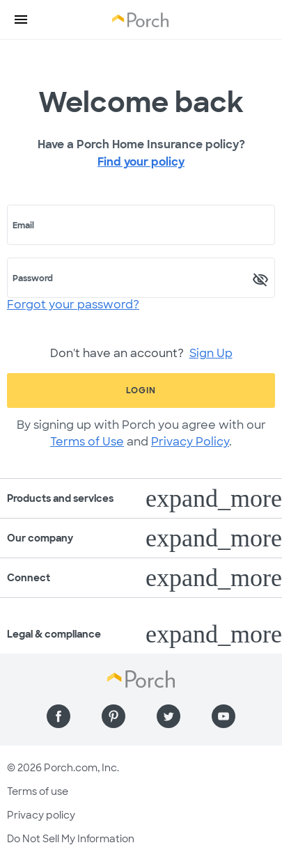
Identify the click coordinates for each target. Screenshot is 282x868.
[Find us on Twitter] (169, 716)
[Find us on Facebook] (58, 716)
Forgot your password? (73, 305)
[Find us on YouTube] (224, 716)
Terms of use (38, 791)
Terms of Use (87, 442)
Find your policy (141, 162)
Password (33, 278)
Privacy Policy (190, 442)
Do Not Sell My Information (71, 839)
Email (23, 226)
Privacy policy (41, 815)
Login (141, 390)
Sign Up (211, 353)
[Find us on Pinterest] (113, 716)
